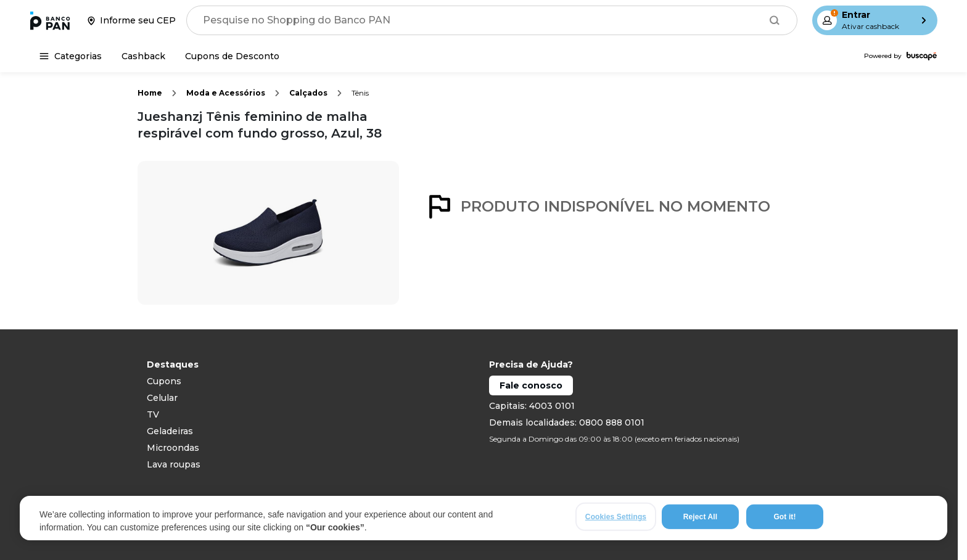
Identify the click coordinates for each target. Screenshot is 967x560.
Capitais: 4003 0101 (532, 406)
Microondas (173, 448)
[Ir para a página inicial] (50, 20)
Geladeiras (170, 431)
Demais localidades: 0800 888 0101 (567, 422)
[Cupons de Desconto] (232, 56)
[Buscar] (775, 20)
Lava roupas (174, 464)
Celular (162, 398)
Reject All (700, 517)
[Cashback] (143, 56)
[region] (483, 518)
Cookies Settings (616, 517)
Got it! (784, 517)
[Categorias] (71, 56)
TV (153, 414)
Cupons (164, 381)
